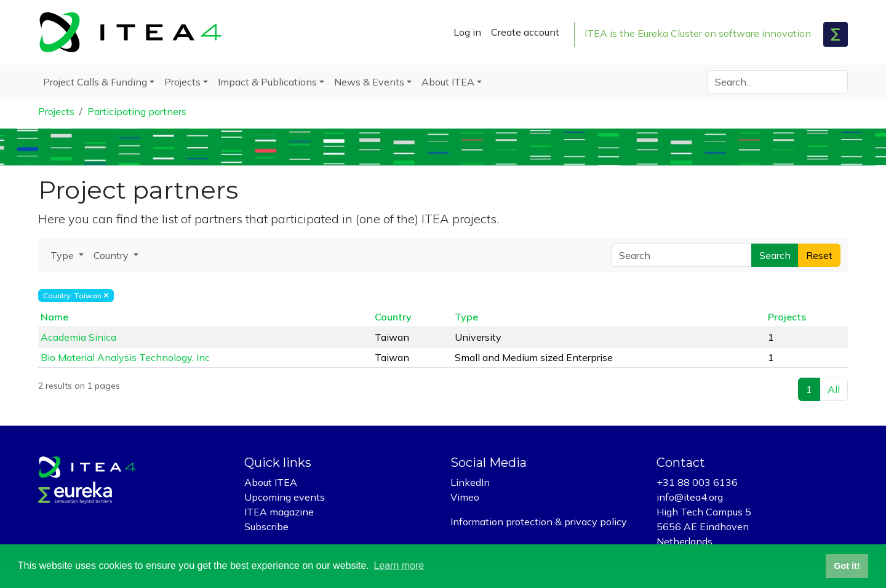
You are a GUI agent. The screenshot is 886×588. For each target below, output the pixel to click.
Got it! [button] (847, 566)
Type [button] (63, 255)
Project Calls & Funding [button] (95, 82)
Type (466, 317)
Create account (525, 32)
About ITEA (271, 482)
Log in (467, 32)
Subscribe (266, 526)
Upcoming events (285, 497)
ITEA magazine (279, 512)
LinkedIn (470, 482)
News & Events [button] (369, 82)
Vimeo (465, 497)
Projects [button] (182, 82)
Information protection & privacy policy (539, 522)
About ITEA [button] (448, 82)
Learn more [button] (399, 566)
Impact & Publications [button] (267, 82)
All (834, 389)
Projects (56, 111)
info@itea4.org (690, 497)
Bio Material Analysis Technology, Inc (125, 357)
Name (54, 317)
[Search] (777, 82)
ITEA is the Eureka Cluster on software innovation (698, 33)
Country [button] (112, 255)
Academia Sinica (78, 337)
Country (393, 317)
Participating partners (137, 111)
